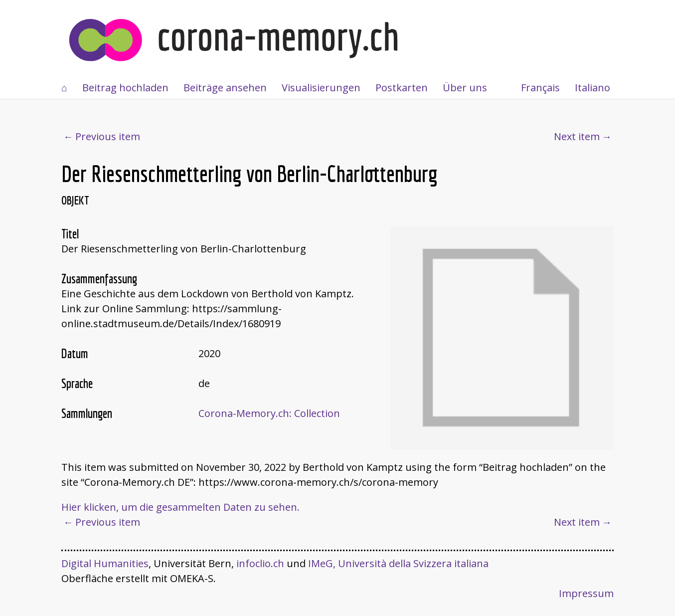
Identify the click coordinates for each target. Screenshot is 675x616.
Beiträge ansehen (225, 88)
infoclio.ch (260, 563)
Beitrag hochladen (125, 88)
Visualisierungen (321, 88)
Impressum (586, 593)
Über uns (465, 88)
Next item (577, 136)
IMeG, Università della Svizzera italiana (398, 563)
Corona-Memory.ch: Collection (269, 413)
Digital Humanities (105, 563)
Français (540, 88)
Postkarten (402, 88)
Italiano (592, 88)
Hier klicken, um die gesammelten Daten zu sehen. (180, 507)
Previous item (108, 136)
